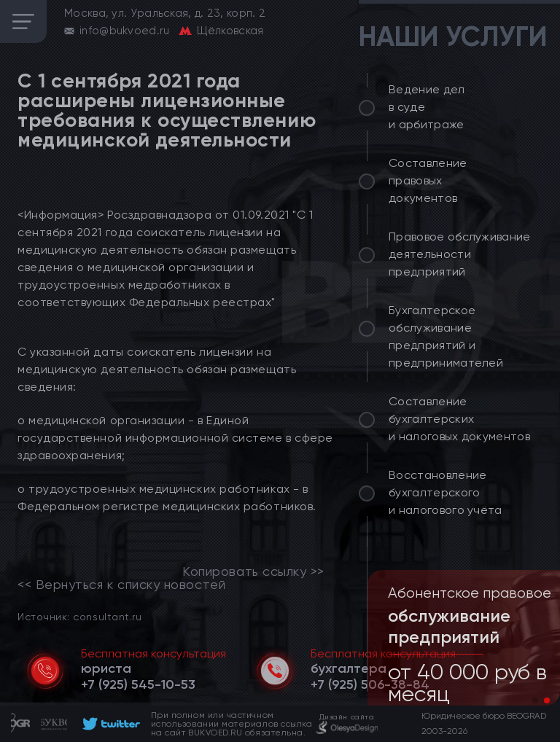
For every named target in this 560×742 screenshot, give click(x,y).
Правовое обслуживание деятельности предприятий (460, 254)
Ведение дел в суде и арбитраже (427, 107)
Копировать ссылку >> (253, 571)
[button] (535, 700)
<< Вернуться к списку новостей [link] (121, 585)
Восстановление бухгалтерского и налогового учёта (446, 492)
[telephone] (138, 684)
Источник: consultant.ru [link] (79, 616)
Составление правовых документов (428, 180)
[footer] (109, 724)
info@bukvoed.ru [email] (125, 31)
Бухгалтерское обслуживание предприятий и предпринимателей (446, 336)
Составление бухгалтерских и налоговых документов (459, 419)
